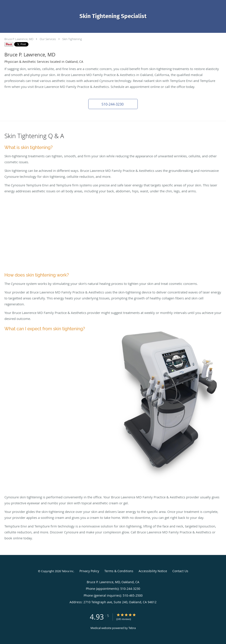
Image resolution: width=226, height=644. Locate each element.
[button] (113, 104)
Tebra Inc (68, 571)
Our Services (48, 39)
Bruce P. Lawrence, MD (19, 39)
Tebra (132, 628)
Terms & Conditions (119, 571)
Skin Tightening (72, 39)
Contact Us (180, 571)
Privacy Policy (89, 571)
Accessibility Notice (153, 571)
